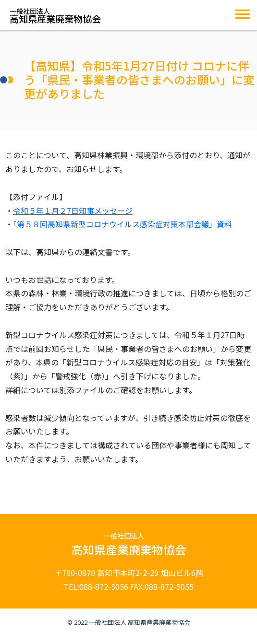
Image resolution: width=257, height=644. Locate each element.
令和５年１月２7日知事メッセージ (73, 211)
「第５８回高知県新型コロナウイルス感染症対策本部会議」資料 (122, 224)
